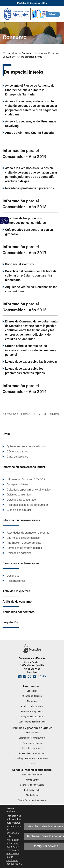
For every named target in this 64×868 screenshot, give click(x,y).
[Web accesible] (4, 221)
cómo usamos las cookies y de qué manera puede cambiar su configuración (14, 853)
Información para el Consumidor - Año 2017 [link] (25, 250)
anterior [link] (25, 414)
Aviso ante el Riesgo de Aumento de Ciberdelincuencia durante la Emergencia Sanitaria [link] (30, 90)
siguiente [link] (55, 414)
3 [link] (45, 414)
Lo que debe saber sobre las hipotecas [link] (31, 361)
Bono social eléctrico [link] (19, 264)
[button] (53, 14)
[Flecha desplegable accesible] (7, 221)
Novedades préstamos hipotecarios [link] (29, 188)
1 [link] (34, 414)
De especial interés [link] (32, 57)
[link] (29, 14)
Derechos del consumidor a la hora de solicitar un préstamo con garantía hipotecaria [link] (31, 275)
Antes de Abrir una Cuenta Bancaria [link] (29, 133)
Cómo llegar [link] (32, 672)
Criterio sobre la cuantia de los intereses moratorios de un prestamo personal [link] (30, 350)
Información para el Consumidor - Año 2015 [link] (25, 307)
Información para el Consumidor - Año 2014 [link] (25, 389)
